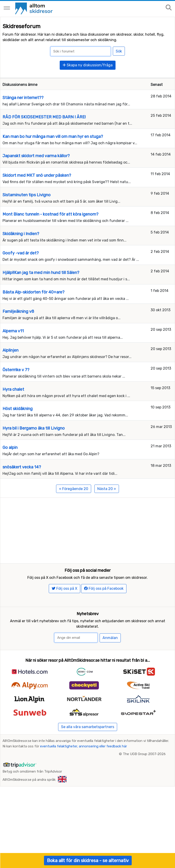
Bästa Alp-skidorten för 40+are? (33, 292)
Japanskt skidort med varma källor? (36, 156)
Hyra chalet (13, 389)
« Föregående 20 (74, 489)
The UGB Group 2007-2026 (144, 765)
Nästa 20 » (107, 489)
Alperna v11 (13, 331)
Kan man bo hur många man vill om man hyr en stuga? (53, 137)
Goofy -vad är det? (21, 253)
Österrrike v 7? (16, 370)
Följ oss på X (64, 600)
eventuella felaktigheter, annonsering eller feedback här (84, 758)
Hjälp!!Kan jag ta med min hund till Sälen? (41, 273)
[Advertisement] (87, 530)
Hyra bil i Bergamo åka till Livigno (34, 428)
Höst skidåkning (18, 409)
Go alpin (10, 448)
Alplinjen (10, 350)
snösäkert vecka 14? (22, 467)
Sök (119, 51)
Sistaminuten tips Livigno (27, 195)
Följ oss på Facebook (104, 600)
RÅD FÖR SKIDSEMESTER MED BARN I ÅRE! (44, 117)
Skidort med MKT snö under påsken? (37, 175)
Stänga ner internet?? (23, 98)
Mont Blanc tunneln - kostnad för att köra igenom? (50, 214)
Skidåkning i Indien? (21, 234)
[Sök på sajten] (169, 8)
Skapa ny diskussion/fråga (88, 65)
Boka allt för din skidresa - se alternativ (88, 861)
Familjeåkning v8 (18, 311)
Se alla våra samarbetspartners (88, 738)
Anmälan (110, 649)
